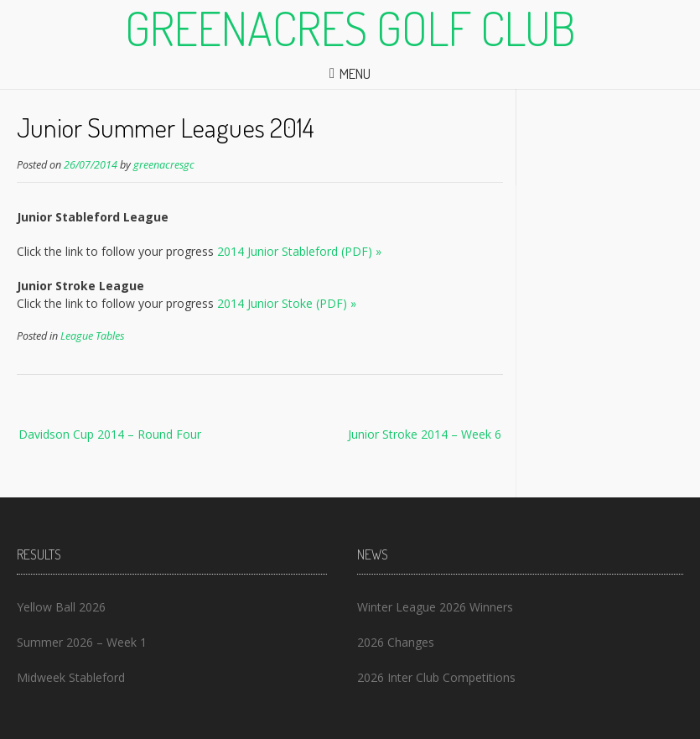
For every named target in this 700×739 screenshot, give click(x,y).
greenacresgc (164, 165)
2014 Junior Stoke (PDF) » (287, 303)
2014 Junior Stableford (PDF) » (299, 251)
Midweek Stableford (71, 677)
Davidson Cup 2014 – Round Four (110, 434)
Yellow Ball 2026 (61, 607)
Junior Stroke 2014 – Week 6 (425, 434)
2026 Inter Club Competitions (436, 677)
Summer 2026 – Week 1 (82, 642)
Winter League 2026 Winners (435, 607)
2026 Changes (396, 642)
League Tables (92, 336)
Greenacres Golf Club (350, 28)
